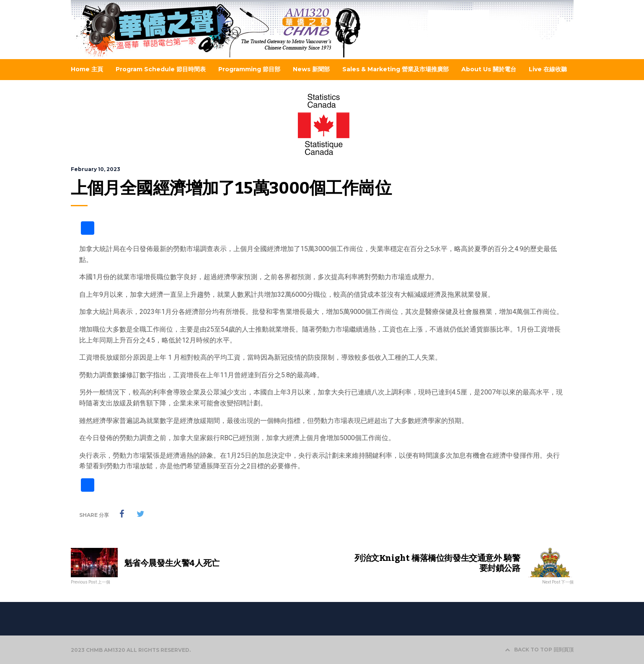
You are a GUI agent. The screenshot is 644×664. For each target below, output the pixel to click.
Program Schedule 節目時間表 (161, 69)
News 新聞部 (311, 69)
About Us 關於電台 (489, 69)
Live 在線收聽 (548, 69)
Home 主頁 (87, 69)
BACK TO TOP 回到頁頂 (539, 650)
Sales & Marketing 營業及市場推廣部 (396, 69)
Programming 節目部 (249, 69)
